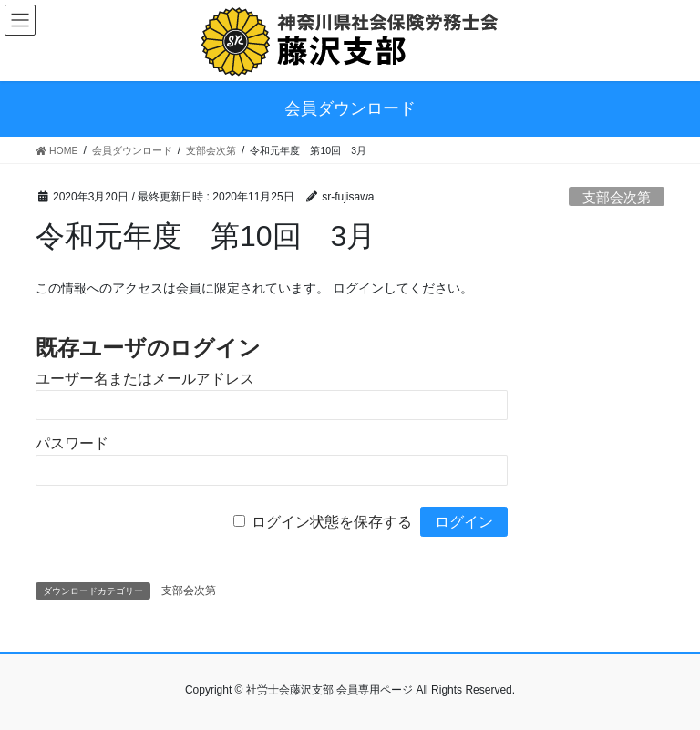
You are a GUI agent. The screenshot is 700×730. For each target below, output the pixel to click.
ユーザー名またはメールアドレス (145, 379)
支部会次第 (617, 197)
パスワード (72, 443)
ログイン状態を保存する (332, 522)
